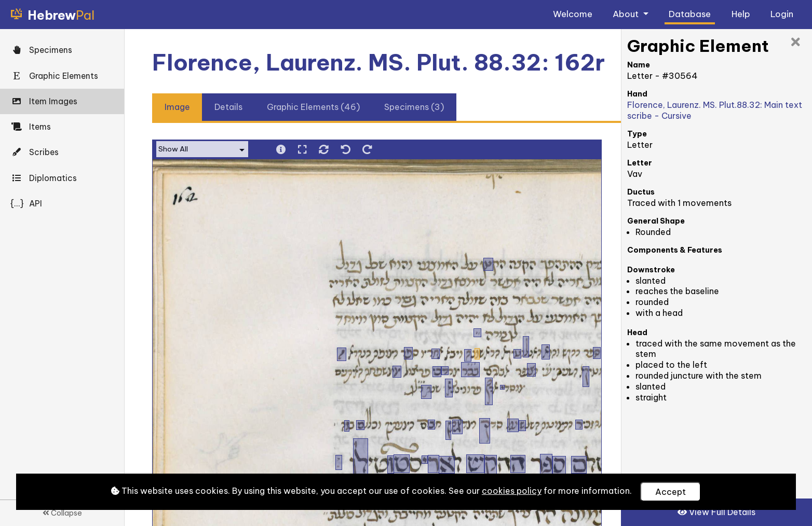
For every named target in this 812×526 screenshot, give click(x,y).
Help (741, 14)
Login (782, 14)
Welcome (573, 14)
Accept (671, 492)
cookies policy (512, 491)
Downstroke (651, 270)
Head (637, 333)
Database (690, 14)
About (627, 14)
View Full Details (716, 512)
